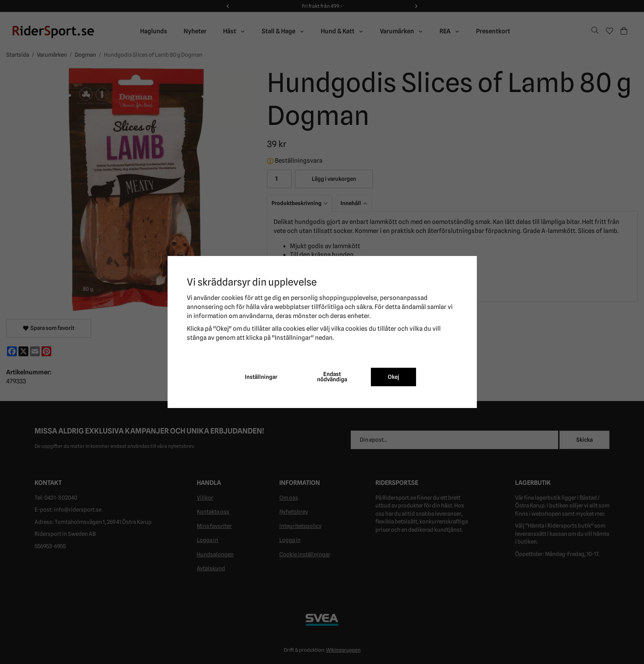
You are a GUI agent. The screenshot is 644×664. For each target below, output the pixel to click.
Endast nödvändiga (332, 377)
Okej (393, 377)
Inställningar (261, 377)
